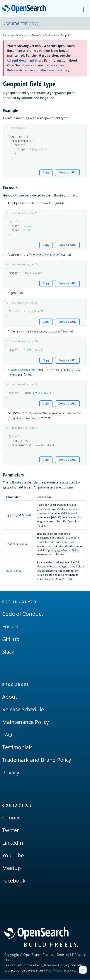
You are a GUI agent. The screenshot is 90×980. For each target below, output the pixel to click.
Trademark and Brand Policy (37, 760)
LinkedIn (13, 843)
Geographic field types (44, 35)
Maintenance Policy (25, 722)
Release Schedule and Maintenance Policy (38, 70)
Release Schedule (23, 710)
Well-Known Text (23, 370)
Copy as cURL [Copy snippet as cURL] (67, 173)
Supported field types (15, 35)
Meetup (12, 868)
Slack (8, 652)
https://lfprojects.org (60, 971)
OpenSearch (25, 9)
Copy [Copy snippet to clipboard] (46, 173)
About (10, 697)
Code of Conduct (23, 614)
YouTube (13, 856)
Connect (12, 818)
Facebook (14, 881)
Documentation (21, 23)
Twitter (11, 831)
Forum (10, 627)
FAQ (7, 735)
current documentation (25, 60)
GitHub (11, 640)
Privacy (11, 773)
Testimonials (17, 748)
